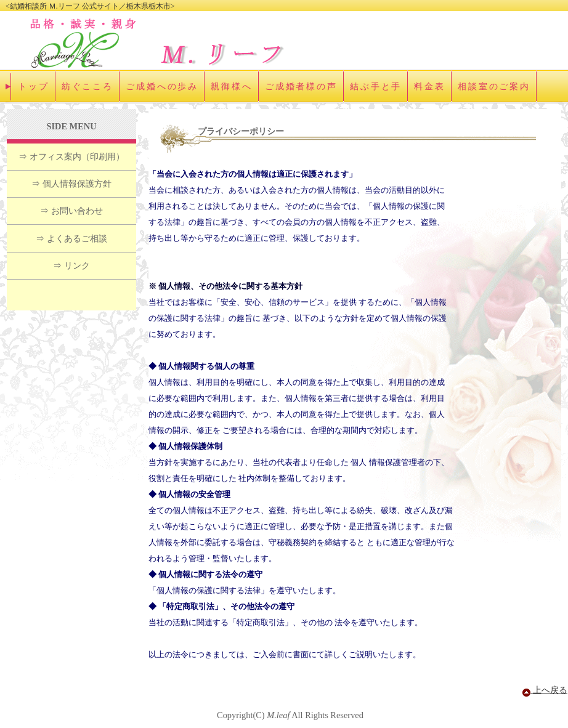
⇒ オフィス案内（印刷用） (71, 156)
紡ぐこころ (87, 86)
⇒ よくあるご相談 (71, 238)
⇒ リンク (71, 265)
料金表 (430, 86)
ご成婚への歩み (162, 86)
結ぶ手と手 (376, 86)
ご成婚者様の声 (301, 86)
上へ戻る (545, 690)
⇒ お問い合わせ (71, 211)
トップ (34, 86)
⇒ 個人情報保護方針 (71, 184)
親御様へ (232, 86)
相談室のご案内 (494, 86)
